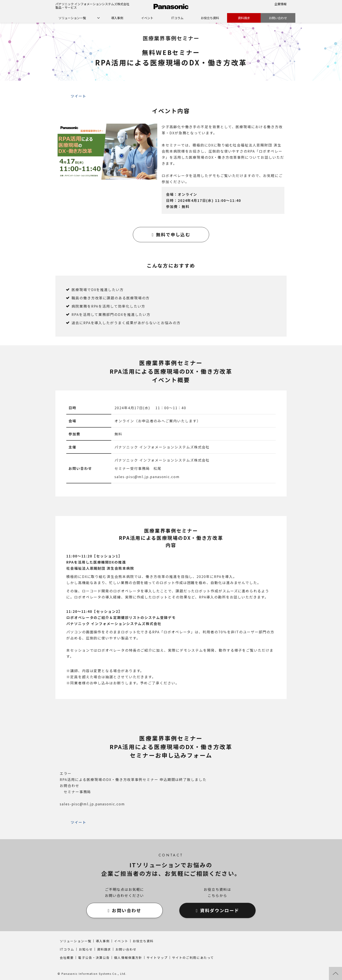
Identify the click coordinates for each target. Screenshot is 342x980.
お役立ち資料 (210, 18)
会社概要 (67, 958)
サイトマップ (157, 958)
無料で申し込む (173, 234)
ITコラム (177, 18)
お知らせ (86, 949)
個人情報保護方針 (128, 958)
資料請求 (244, 18)
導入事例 (117, 18)
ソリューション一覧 (72, 18)
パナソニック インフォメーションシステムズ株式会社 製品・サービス (92, 6)
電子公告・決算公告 (94, 958)
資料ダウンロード (220, 910)
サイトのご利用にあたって (193, 958)
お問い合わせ (278, 18)
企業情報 (280, 4)
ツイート (79, 96)
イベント (147, 18)
